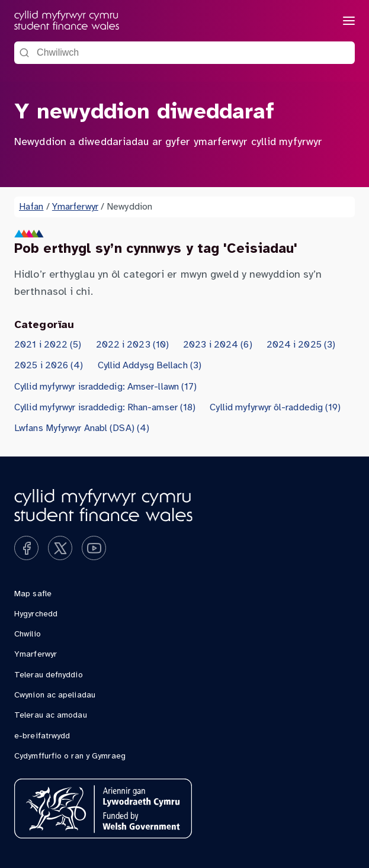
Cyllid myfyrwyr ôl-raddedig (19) (275, 408)
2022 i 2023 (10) (133, 345)
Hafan (31, 207)
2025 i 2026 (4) (49, 366)
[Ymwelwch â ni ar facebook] (26, 548)
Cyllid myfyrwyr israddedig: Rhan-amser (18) (105, 408)
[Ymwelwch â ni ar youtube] (94, 548)
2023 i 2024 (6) (218, 345)
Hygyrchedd (36, 614)
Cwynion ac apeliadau (55, 695)
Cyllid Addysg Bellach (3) (150, 366)
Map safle (33, 594)
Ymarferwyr (75, 207)
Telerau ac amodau (51, 716)
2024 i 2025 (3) (301, 345)
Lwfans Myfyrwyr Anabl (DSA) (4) (82, 428)
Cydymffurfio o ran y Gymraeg (70, 756)
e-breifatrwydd (42, 736)
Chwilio (28, 634)
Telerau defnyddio (49, 675)
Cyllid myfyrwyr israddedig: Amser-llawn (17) (105, 387)
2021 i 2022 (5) (48, 345)
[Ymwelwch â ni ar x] (60, 548)
